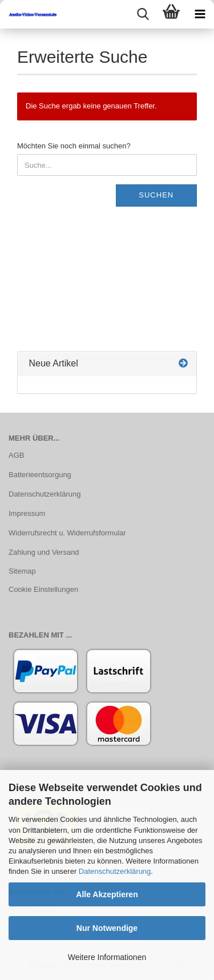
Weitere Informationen (107, 957)
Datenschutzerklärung (115, 871)
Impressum (27, 513)
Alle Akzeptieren (107, 894)
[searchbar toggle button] (143, 14)
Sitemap (22, 571)
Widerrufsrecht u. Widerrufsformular (67, 533)
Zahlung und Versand (44, 552)
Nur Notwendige (107, 928)
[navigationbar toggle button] (200, 14)
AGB (16, 455)
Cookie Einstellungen (43, 589)
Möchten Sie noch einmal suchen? (74, 146)
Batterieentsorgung (40, 475)
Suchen (156, 195)
